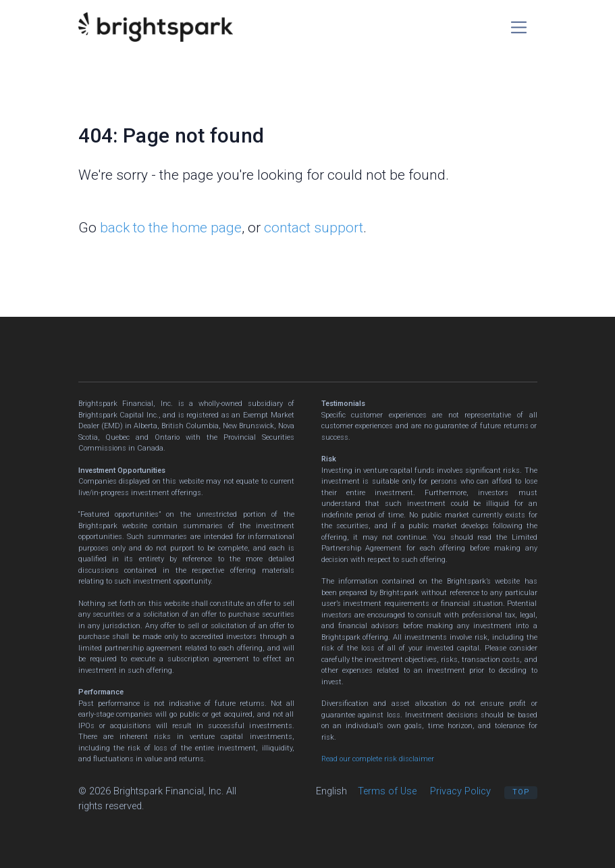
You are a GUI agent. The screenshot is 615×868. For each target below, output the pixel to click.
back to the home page (171, 228)
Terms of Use (387, 791)
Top (521, 792)
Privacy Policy (460, 791)
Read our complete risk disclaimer (378, 759)
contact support (314, 228)
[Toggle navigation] (519, 27)
